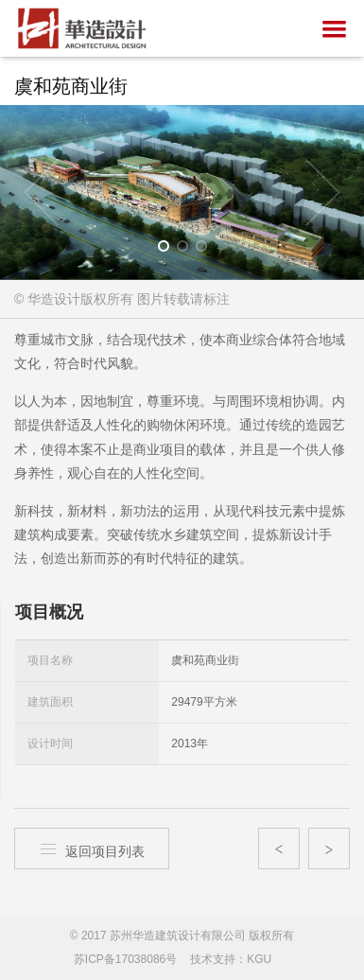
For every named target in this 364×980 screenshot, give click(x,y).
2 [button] (189, 250)
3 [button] (208, 250)
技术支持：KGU (231, 959)
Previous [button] (42, 192)
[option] (182, 192)
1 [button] (170, 250)
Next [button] (322, 192)
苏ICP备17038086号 (125, 959)
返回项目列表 (92, 849)
